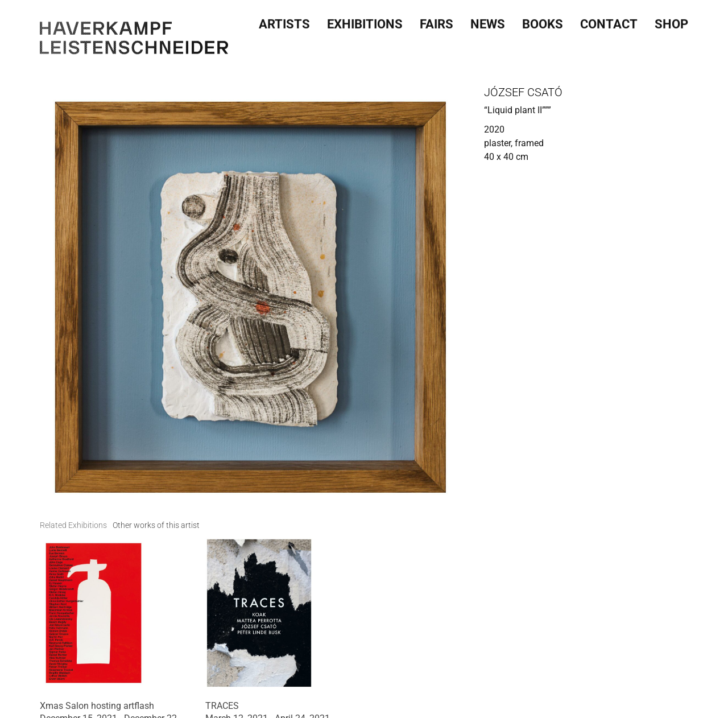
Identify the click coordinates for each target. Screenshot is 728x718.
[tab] (73, 525)
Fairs (437, 20)
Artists (284, 20)
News (488, 20)
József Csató (523, 92)
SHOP (671, 20)
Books (543, 20)
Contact (609, 20)
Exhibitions (365, 20)
